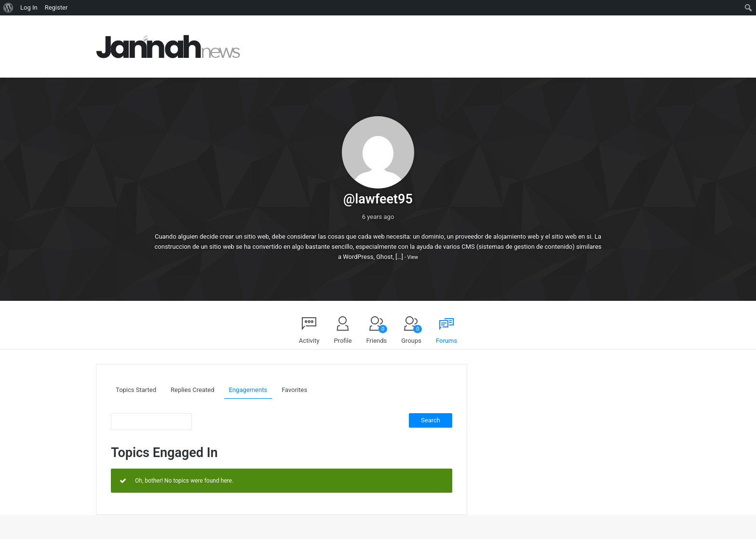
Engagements (248, 390)
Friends (377, 335)
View (413, 257)
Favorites (294, 390)
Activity (309, 341)
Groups (412, 335)
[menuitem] (8, 8)
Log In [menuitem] (29, 7)
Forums (446, 341)
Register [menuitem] (56, 7)
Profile (343, 341)
